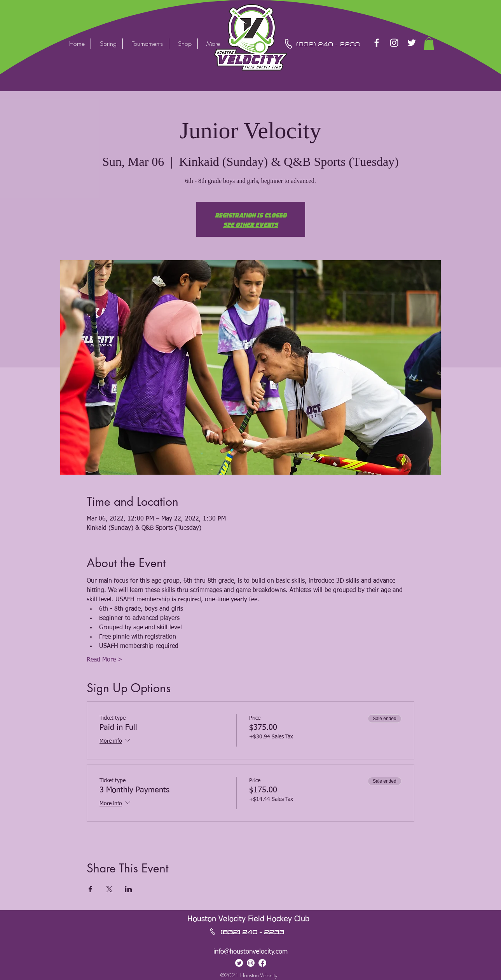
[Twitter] (412, 43)
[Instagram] (394, 43)
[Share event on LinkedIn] (128, 889)
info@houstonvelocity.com (250, 952)
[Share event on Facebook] (90, 889)
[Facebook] (377, 43)
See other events (250, 224)
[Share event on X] (109, 889)
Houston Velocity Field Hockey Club (248, 919)
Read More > (105, 660)
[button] (429, 44)
